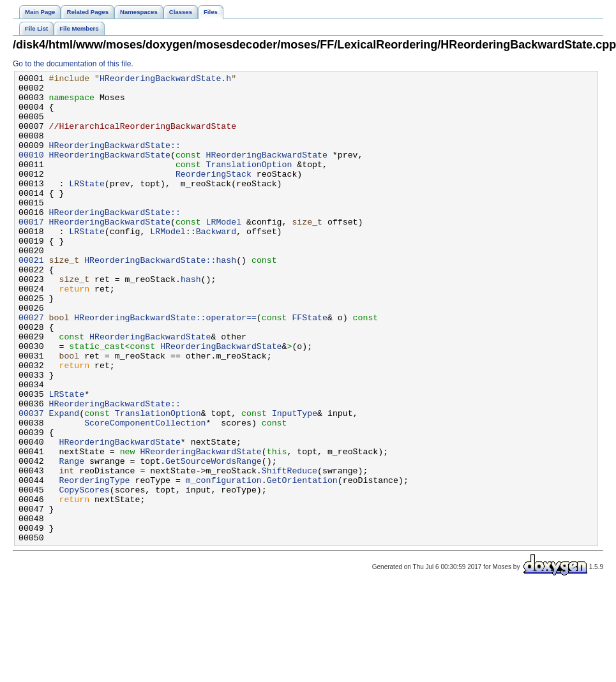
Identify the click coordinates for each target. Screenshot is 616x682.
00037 (31, 482)
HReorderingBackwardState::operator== (165, 367)
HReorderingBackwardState (110, 172)
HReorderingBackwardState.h (165, 80)
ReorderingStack (214, 195)
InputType (295, 482)
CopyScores (84, 574)
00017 (31, 252)
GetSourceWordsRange (214, 539)
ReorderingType (94, 562)
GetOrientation (302, 562)
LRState (87, 206)
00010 (31, 172)
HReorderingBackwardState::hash (160, 298)
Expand (64, 482)
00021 (31, 298)
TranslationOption (249, 183)
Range (71, 539)
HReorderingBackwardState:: (115, 160)
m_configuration (224, 562)
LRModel (223, 252)
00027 (31, 367)
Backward (216, 263)
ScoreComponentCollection (145, 493)
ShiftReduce (289, 551)
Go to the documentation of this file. (73, 64)
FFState (310, 367)
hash (191, 321)
